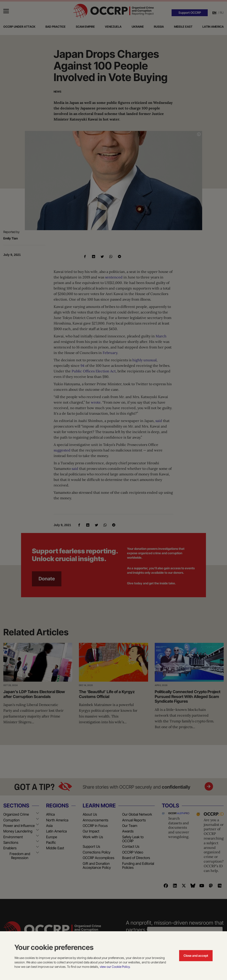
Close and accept (196, 956)
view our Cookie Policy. (115, 967)
